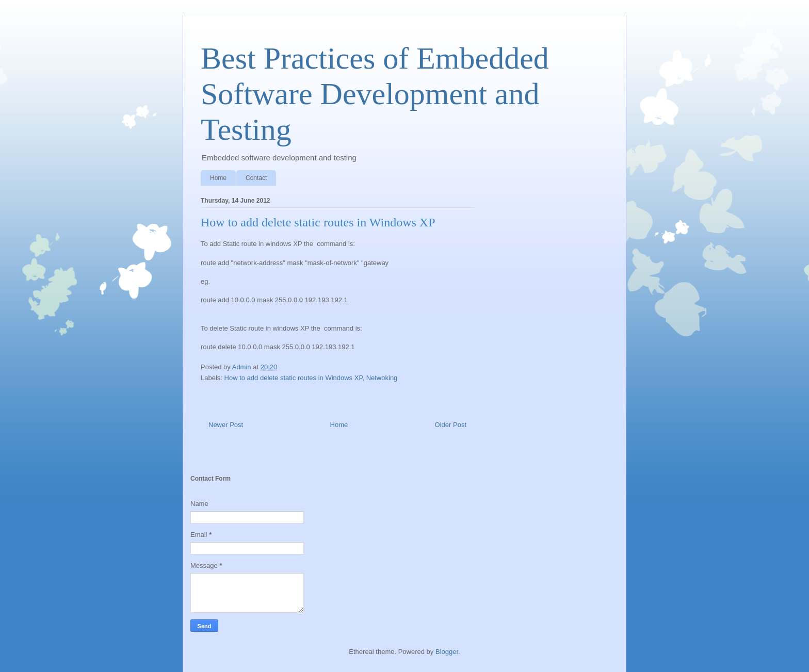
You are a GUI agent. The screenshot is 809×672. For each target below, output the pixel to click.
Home (218, 178)
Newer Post (226, 425)
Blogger (447, 652)
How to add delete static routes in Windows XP (294, 378)
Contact (256, 178)
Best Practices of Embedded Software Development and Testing (375, 94)
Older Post (451, 425)
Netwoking (382, 378)
